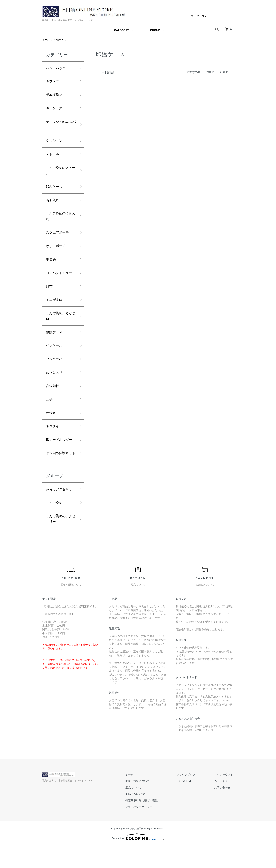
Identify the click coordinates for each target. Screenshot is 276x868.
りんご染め (55, 524)
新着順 (224, 72)
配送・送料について (142, 803)
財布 (49, 291)
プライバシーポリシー (143, 829)
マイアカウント (200, 16)
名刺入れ (53, 203)
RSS (182, 803)
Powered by (138, 859)
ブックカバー (56, 366)
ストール (53, 156)
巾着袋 (51, 264)
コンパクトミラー (60, 278)
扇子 (49, 407)
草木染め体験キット (60, 465)
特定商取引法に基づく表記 (146, 822)
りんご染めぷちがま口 (60, 322)
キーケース (55, 109)
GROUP (155, 30)
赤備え (51, 421)
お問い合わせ (223, 809)
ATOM (190, 803)
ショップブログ (188, 796)
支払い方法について (142, 816)
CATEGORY (122, 30)
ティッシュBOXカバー (60, 126)
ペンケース (55, 352)
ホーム (46, 40)
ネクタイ (53, 435)
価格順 (210, 72)
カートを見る (223, 803)
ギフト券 (53, 82)
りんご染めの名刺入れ (60, 220)
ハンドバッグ (56, 68)
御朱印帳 (53, 393)
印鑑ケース (60, 40)
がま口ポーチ (56, 250)
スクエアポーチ (58, 237)
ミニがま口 (55, 305)
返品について (138, 809)
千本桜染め (55, 96)
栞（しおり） (56, 380)
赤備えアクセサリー (60, 507)
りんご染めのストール (60, 173)
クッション (55, 143)
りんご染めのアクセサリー (60, 540)
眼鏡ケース (55, 339)
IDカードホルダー (60, 448)
